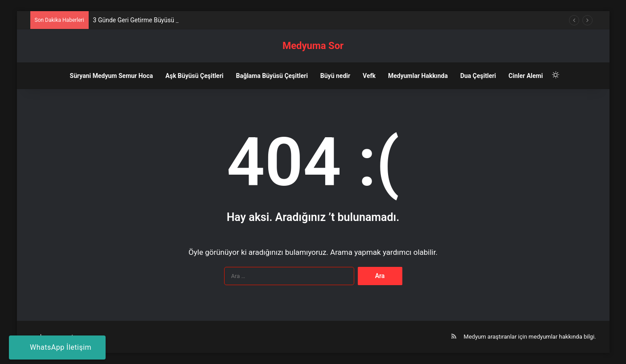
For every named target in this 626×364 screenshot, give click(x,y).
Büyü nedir (335, 76)
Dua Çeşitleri (478, 76)
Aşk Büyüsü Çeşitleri (194, 76)
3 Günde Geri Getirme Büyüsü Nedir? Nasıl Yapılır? (162, 20)
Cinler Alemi (526, 76)
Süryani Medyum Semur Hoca (112, 76)
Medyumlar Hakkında (418, 76)
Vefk (369, 76)
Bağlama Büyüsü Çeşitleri (272, 76)
